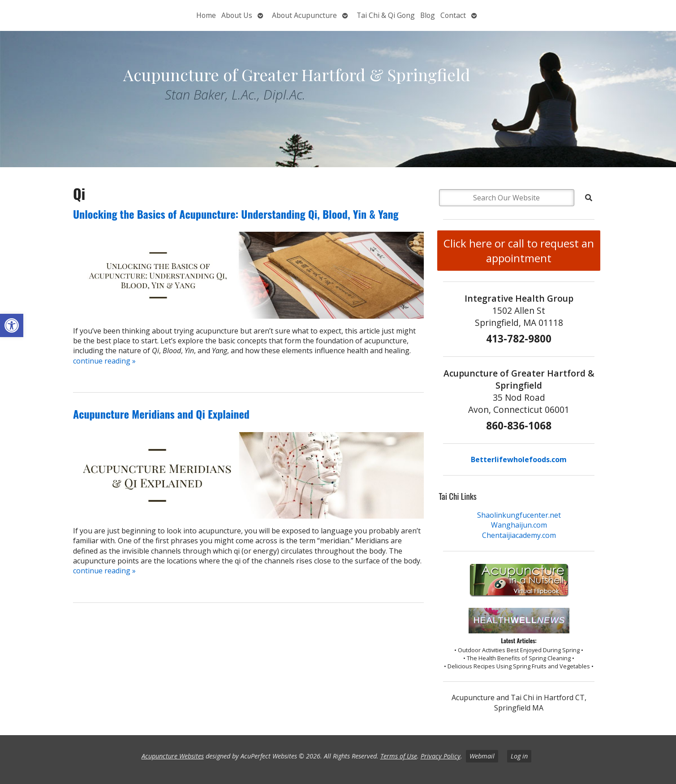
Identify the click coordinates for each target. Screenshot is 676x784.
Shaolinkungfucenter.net (519, 515)
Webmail (482, 756)
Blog (428, 15)
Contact (453, 15)
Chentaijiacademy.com (519, 535)
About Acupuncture (304, 15)
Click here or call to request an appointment (519, 251)
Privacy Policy (441, 756)
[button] (12, 325)
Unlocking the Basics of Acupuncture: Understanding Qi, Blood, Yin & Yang (236, 214)
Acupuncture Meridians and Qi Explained (161, 414)
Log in (519, 756)
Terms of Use (399, 756)
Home (206, 15)
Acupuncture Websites (173, 756)
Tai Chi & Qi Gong (386, 15)
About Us (237, 15)
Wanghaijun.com (519, 525)
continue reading (104, 361)
